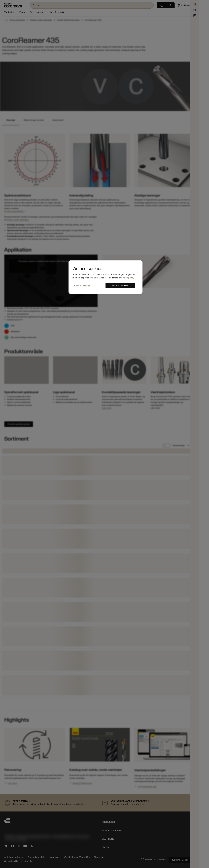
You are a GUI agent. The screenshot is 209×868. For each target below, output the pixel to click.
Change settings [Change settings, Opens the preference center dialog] (82, 286)
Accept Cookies (120, 285)
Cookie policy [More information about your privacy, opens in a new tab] (128, 278)
